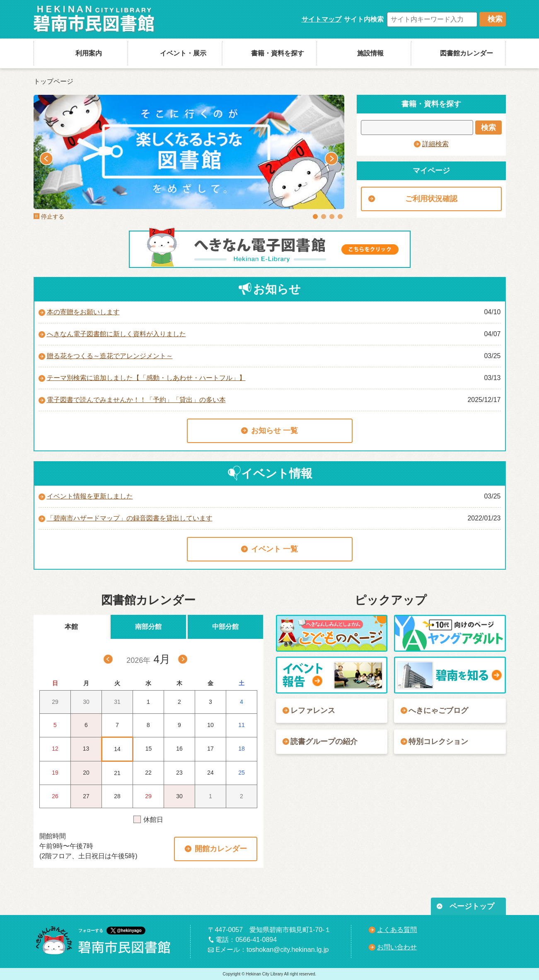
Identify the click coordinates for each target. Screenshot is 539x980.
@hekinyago (129, 931)
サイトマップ (321, 19)
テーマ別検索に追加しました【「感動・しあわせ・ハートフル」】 (146, 378)
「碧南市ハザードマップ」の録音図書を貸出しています (130, 518)
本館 (71, 627)
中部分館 (225, 627)
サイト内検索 (364, 19)
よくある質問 (397, 930)
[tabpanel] (189, 152)
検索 (495, 19)
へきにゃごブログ (438, 710)
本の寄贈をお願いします (83, 312)
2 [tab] (324, 217)
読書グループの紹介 (324, 742)
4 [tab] (340, 217)
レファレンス (313, 710)
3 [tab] (332, 217)
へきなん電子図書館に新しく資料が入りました (116, 334)
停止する (49, 217)
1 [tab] (315, 217)
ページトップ (472, 906)
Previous (46, 159)
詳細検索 (435, 144)
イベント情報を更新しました (90, 496)
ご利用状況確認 (431, 199)
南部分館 (148, 627)
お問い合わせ (397, 947)
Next (331, 159)
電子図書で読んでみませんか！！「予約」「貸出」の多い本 (136, 400)
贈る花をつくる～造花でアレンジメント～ (110, 356)
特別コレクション (438, 742)
